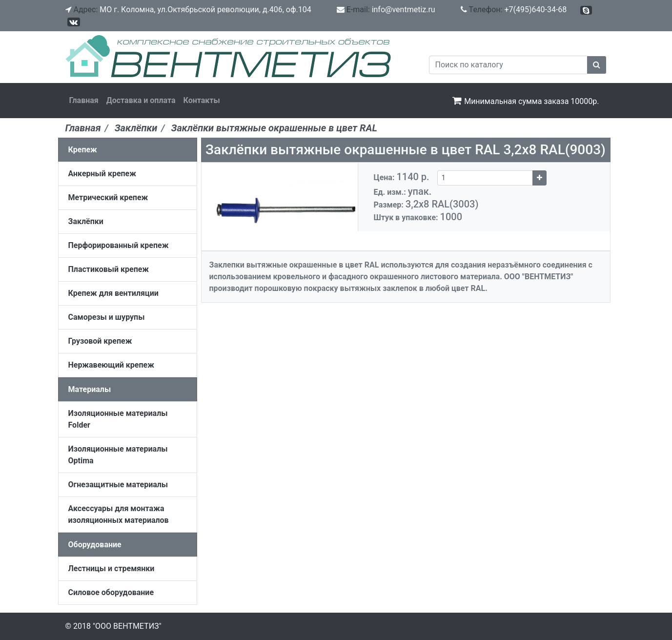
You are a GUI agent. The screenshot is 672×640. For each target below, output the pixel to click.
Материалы (90, 389)
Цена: (406, 177)
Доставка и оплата (141, 100)
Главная (84, 100)
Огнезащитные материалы (118, 485)
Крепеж (83, 150)
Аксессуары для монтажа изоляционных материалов (119, 514)
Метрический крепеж (108, 197)
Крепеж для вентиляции (113, 293)
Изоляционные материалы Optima (118, 455)
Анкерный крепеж (102, 174)
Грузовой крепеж (100, 341)
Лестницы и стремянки (112, 568)
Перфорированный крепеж (119, 245)
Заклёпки (86, 221)
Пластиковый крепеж (109, 269)
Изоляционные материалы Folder (118, 419)
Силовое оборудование (111, 592)
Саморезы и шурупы (107, 317)
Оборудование (95, 545)
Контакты (202, 100)
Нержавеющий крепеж (111, 365)
